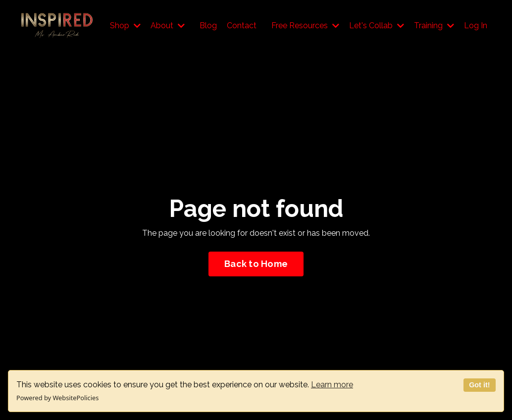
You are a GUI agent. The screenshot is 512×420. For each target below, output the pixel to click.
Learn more (332, 385)
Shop (125, 26)
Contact (242, 26)
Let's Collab (377, 26)
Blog (208, 26)
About (168, 26)
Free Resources (305, 26)
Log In (476, 26)
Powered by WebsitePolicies (57, 398)
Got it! (479, 385)
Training (434, 26)
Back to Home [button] (256, 264)
